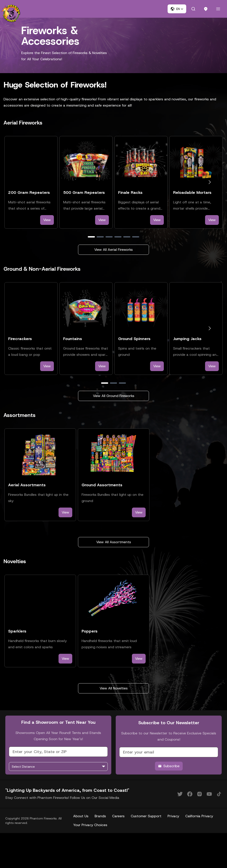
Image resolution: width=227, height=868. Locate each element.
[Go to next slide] (210, 182)
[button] (177, 9)
